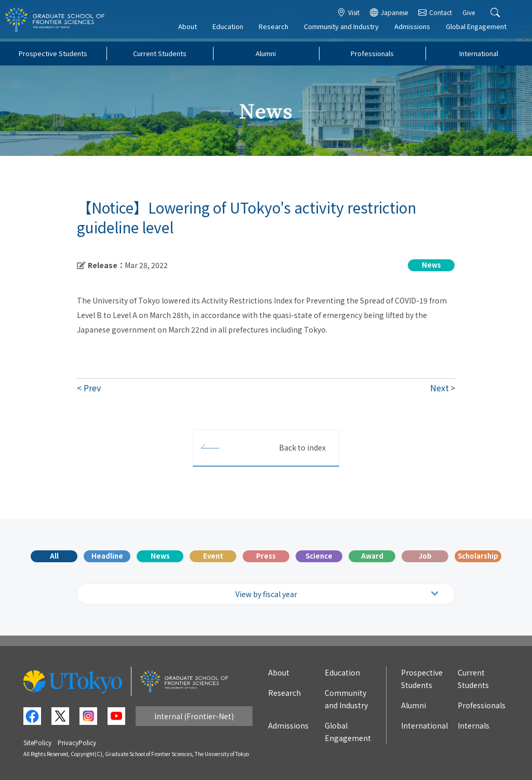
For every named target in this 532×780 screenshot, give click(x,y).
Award (372, 556)
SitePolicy (37, 742)
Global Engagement (481, 29)
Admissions (417, 29)
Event (213, 556)
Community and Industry (346, 29)
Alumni (266, 53)
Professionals (372, 53)
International (479, 53)
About (192, 29)
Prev (92, 388)
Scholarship (478, 556)
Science (319, 556)
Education (232, 29)
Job (425, 556)
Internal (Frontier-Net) (194, 716)
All (54, 556)
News (160, 556)
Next (440, 388)
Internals (474, 725)
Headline (107, 556)
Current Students (160, 53)
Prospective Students (53, 53)
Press (266, 556)
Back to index (302, 447)
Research (278, 29)
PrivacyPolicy (77, 742)
